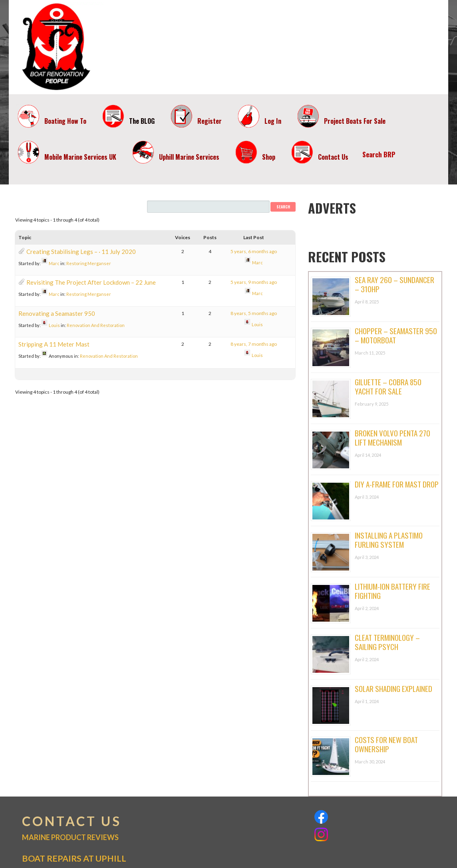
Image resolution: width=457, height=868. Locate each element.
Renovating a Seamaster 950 (57, 313)
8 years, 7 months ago (254, 344)
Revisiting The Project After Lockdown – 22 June (91, 282)
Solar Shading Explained (393, 688)
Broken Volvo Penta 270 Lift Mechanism (392, 437)
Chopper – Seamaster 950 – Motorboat (396, 335)
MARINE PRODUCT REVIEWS (70, 837)
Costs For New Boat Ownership (386, 744)
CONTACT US (72, 821)
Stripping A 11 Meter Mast (54, 344)
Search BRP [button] (379, 154)
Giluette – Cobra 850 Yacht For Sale (388, 386)
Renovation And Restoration (96, 325)
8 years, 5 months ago (254, 313)
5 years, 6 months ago (254, 251)
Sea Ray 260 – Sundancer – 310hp (394, 284)
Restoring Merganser (89, 263)
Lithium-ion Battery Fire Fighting (392, 591)
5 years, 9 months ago (254, 282)
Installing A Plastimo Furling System (389, 540)
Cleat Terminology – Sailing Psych (387, 642)
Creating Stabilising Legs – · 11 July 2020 (81, 252)
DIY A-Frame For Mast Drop (397, 484)
